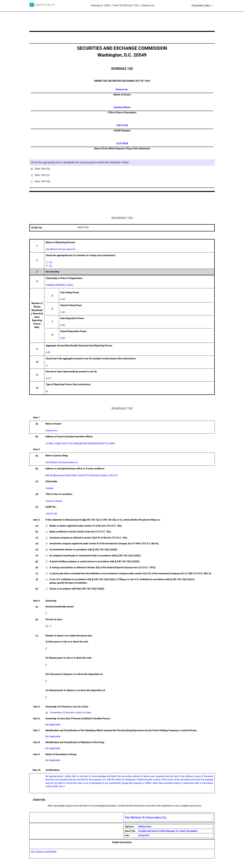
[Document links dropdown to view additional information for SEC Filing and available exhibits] (203, 6)
